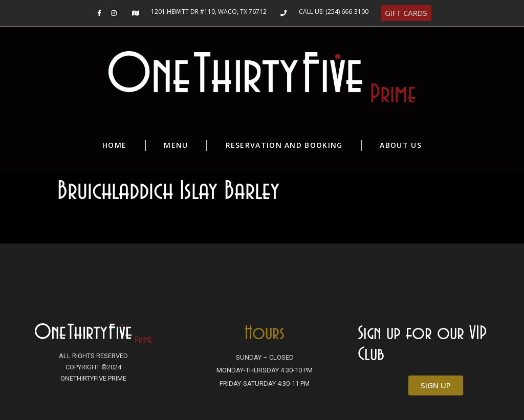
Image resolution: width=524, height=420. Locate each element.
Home (114, 145)
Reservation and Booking (284, 145)
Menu (176, 145)
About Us (400, 145)
